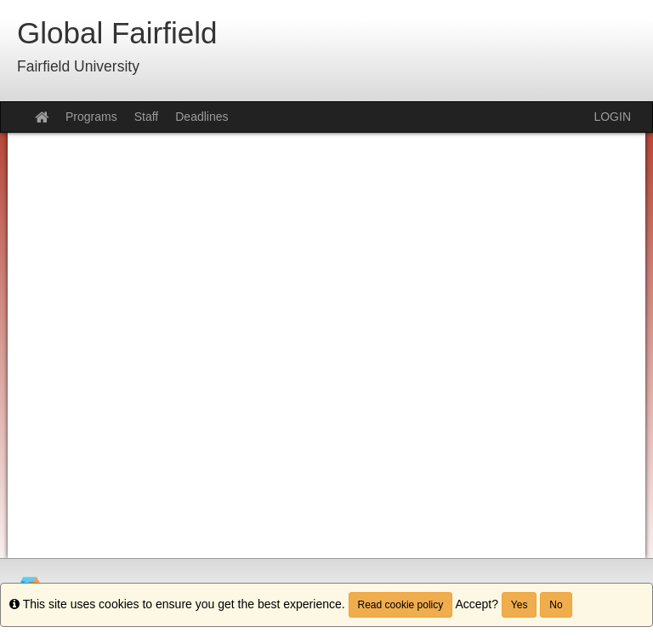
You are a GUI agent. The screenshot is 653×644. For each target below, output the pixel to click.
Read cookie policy (401, 605)
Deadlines (202, 117)
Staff (147, 117)
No (556, 605)
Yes (520, 605)
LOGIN (612, 117)
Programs (91, 117)
